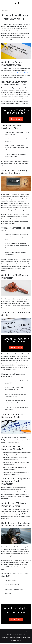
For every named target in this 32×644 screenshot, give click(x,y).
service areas (20, 632)
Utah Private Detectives (23, 73)
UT (9, 11)
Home (4, 11)
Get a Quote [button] (16, 119)
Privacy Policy (22, 635)
